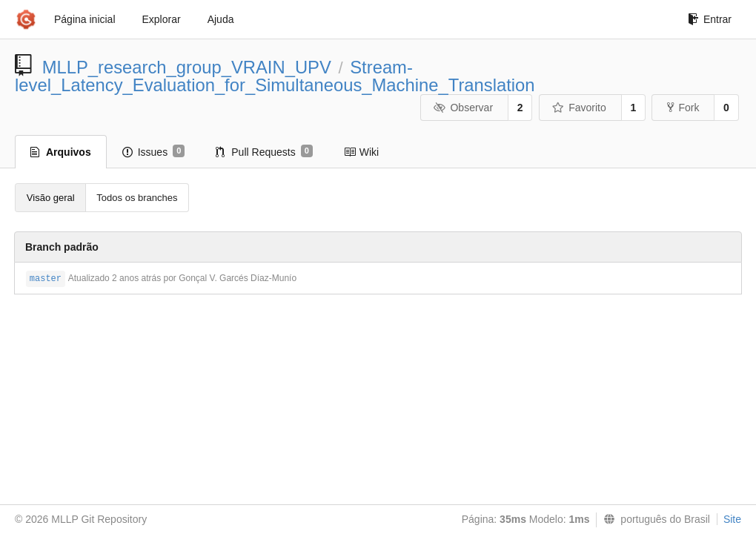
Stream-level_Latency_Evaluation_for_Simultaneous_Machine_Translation (275, 76)
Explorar (162, 19)
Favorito (579, 108)
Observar (463, 108)
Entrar (710, 19)
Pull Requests (264, 151)
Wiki (361, 152)
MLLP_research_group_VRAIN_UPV (187, 67)
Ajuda (221, 19)
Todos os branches (137, 198)
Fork (683, 108)
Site (732, 519)
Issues (154, 151)
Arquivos (61, 152)
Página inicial (85, 19)
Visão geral (51, 198)
